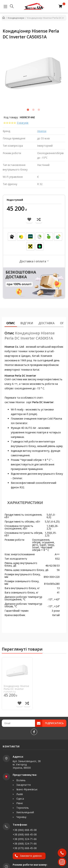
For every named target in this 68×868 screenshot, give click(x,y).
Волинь (21, 780)
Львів (19, 794)
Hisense (42, 131)
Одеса (20, 799)
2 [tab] (33, 110)
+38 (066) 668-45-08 (25, 830)
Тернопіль (22, 808)
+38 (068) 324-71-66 (25, 844)
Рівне (19, 803)
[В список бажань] (19, 704)
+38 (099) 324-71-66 (25, 839)
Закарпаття (23, 785)
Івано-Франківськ (27, 789)
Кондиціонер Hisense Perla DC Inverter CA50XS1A (16, 689)
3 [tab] (39, 110)
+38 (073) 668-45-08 (25, 848)
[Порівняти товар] (27, 704)
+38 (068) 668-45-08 (25, 834)
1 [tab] (28, 110)
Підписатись (54, 723)
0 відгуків (23, 123)
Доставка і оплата (33, 261)
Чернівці (21, 817)
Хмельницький (25, 812)
